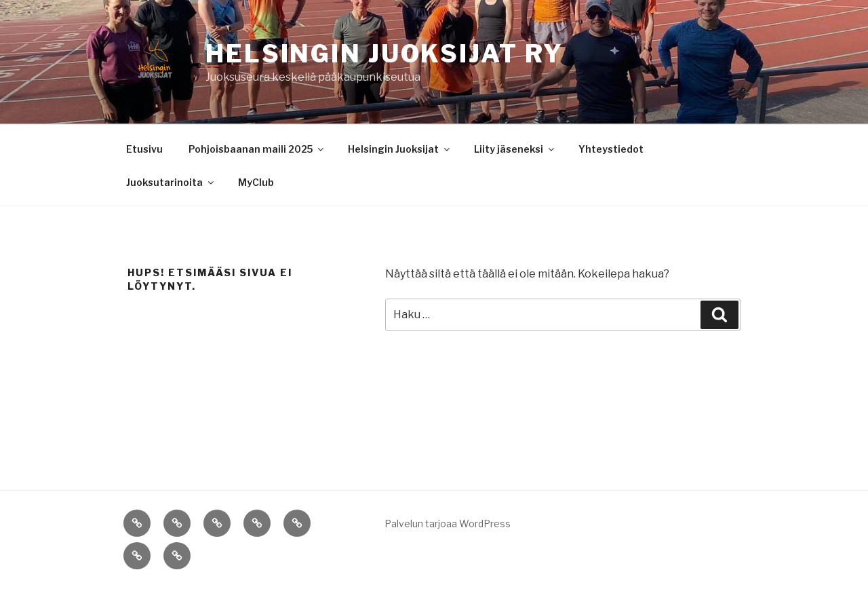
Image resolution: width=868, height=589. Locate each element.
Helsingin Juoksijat (400, 149)
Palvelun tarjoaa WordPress (448, 524)
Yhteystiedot (611, 149)
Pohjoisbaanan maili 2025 (257, 149)
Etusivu (144, 149)
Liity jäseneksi (515, 149)
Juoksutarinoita (171, 182)
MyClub (256, 182)
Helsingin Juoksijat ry (384, 54)
